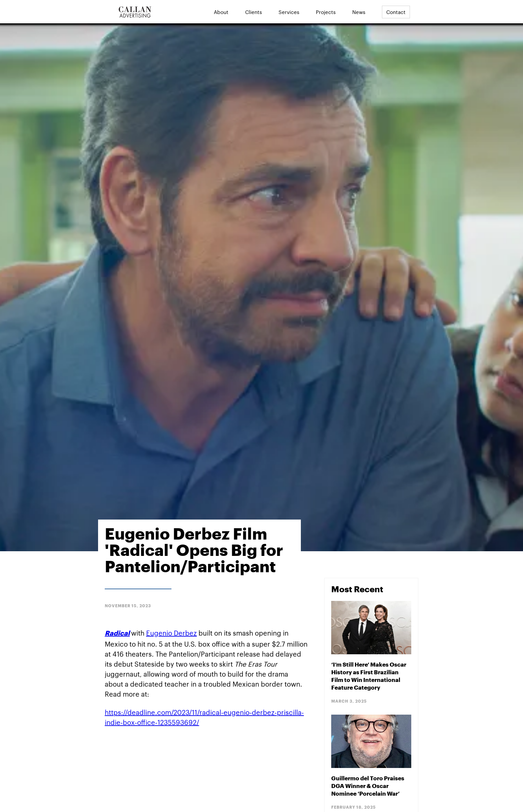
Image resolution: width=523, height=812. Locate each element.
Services (289, 12)
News (359, 12)
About (221, 12)
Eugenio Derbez (171, 633)
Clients (253, 12)
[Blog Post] (371, 653)
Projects (326, 12)
